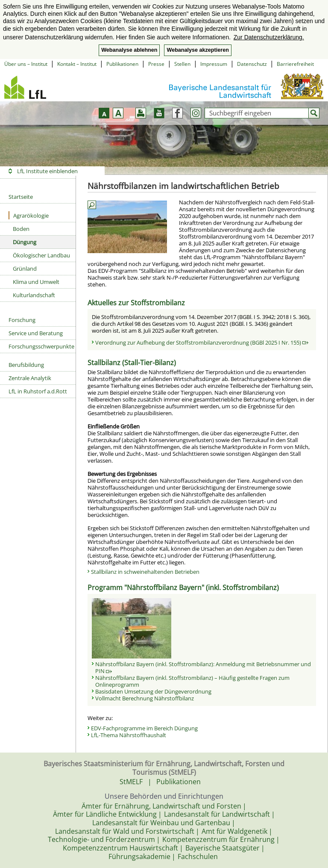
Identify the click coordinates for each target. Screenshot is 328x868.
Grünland (25, 269)
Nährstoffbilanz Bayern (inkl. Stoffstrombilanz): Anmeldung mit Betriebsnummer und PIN (203, 667)
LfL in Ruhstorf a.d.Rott (38, 391)
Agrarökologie (29, 215)
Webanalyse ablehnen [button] (129, 50)
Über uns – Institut (26, 64)
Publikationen (122, 64)
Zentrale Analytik (30, 378)
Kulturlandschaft (34, 295)
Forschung (22, 320)
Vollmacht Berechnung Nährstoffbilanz (145, 698)
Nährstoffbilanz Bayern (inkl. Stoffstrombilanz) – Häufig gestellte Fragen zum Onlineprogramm (192, 681)
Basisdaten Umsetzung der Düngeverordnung (153, 691)
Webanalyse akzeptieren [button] (198, 50)
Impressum (214, 64)
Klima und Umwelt (36, 282)
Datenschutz (252, 64)
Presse (156, 64)
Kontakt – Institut (77, 64)
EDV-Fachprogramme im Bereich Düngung (144, 728)
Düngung (25, 242)
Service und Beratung (36, 333)
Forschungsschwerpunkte (41, 346)
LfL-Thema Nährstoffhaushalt (129, 735)
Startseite (21, 197)
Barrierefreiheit (295, 64)
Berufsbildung (26, 365)
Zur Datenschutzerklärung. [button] (269, 37)
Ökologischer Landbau (41, 255)
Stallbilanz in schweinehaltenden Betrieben (145, 572)
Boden (21, 229)
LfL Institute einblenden (47, 171)
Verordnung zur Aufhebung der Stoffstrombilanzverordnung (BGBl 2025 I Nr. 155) (202, 342)
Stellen (182, 64)
